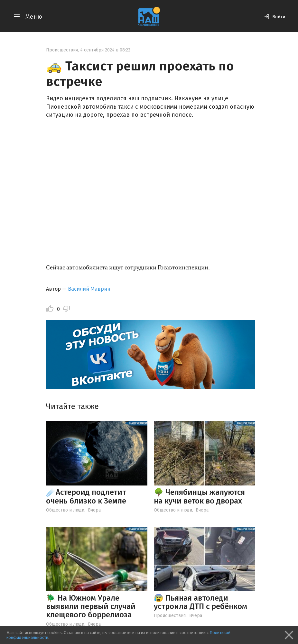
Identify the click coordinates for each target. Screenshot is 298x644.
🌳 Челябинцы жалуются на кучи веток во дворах (199, 496)
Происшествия (62, 50)
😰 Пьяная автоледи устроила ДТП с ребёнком (200, 602)
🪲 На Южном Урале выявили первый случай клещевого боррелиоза (91, 607)
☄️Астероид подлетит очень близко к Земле (86, 496)
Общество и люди (65, 510)
